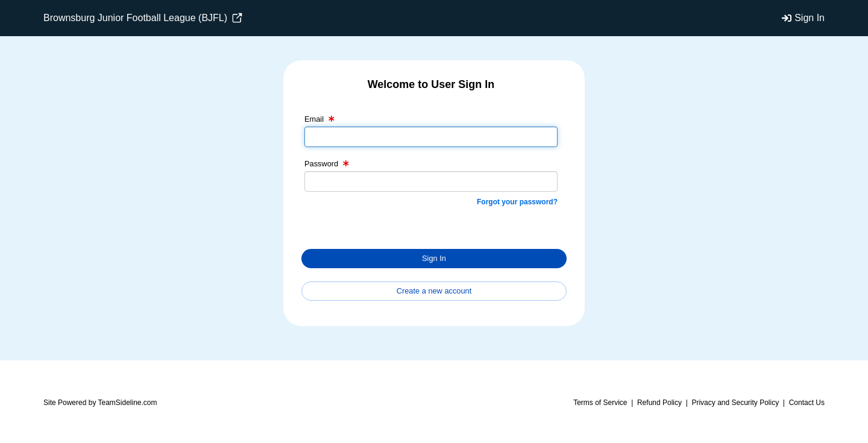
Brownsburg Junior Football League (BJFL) (143, 18)
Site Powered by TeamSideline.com (100, 403)
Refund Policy (659, 403)
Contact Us (807, 403)
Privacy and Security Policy (735, 403)
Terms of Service (600, 403)
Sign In (810, 18)
